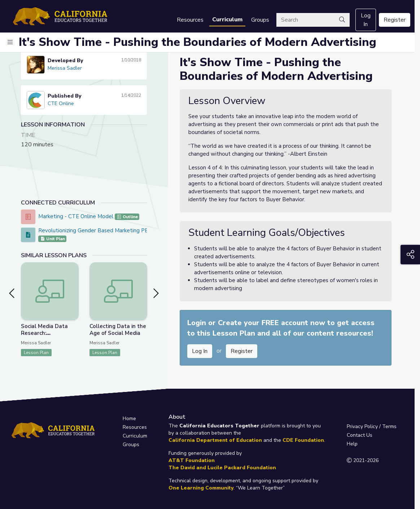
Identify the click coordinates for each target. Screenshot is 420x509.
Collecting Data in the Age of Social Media (118, 330)
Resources (190, 20)
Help (352, 444)
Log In (366, 20)
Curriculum (227, 20)
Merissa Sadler (65, 68)
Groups (260, 20)
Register (395, 20)
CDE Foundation (303, 440)
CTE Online (61, 103)
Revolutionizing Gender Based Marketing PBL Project (105, 230)
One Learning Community (201, 488)
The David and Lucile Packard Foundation (222, 468)
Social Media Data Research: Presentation (44, 333)
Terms (389, 426)
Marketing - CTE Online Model (76, 216)
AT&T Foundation (192, 460)
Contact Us (360, 435)
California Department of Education (215, 440)
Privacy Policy (362, 426)
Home (129, 419)
